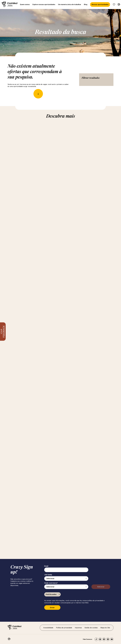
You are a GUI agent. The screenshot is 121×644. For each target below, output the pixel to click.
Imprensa (78, 628)
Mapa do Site (105, 628)
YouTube (112, 639)
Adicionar (101, 587)
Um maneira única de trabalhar (70, 4)
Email (46, 566)
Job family (48, 575)
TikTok (96, 639)
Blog (86, 4)
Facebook (104, 639)
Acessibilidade (48, 628)
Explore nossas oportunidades (44, 4)
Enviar (52, 608)
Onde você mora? (51, 583)
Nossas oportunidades (100, 4)
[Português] (118, 4)
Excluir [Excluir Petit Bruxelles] (59, 594)
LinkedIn (108, 639)
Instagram (100, 639)
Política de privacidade (64, 628)
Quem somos (25, 4)
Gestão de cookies (91, 628)
